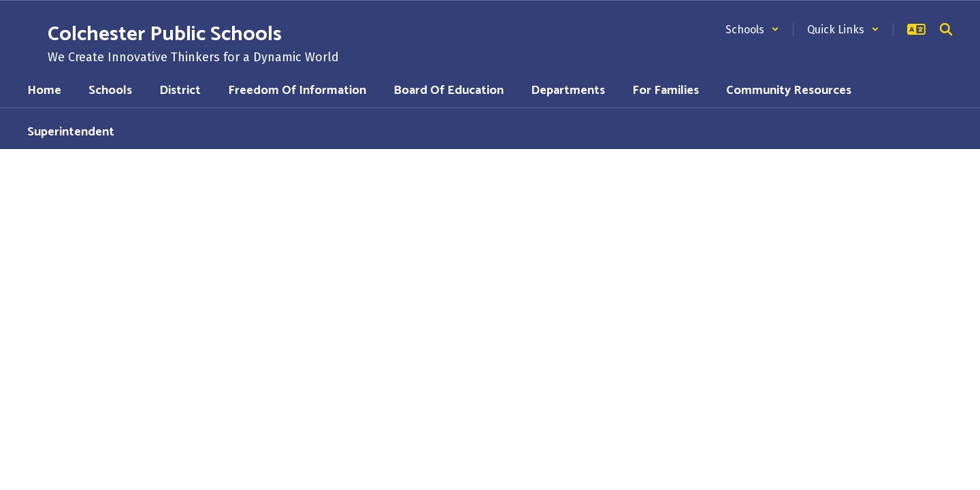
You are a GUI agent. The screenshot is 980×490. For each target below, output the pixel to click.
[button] (752, 30)
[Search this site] (946, 29)
